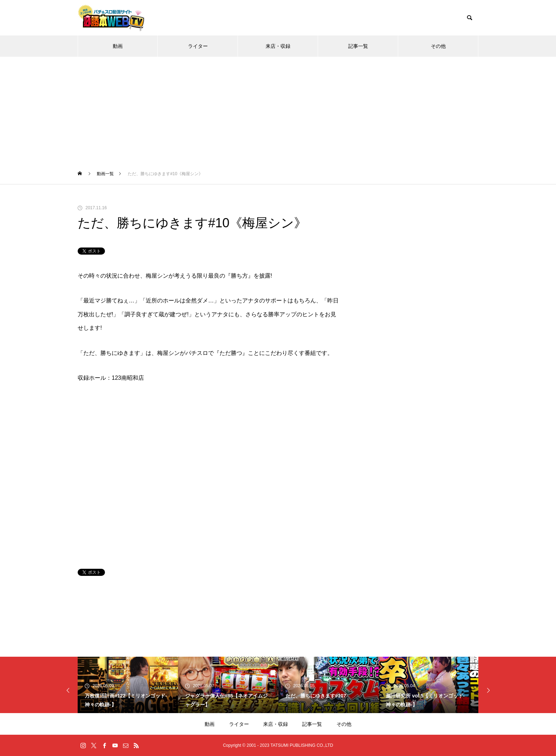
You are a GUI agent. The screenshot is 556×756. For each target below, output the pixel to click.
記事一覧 (358, 46)
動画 (118, 46)
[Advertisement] (278, 110)
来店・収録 (278, 46)
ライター (198, 46)
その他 (438, 46)
